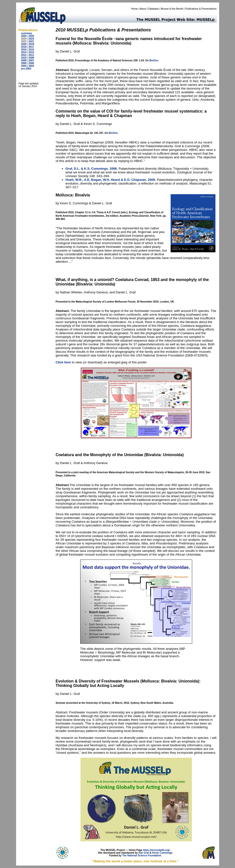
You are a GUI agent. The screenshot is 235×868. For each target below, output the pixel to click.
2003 (31, 66)
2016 (24, 50)
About (143, 9)
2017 (31, 47)
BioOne (154, 60)
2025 (31, 36)
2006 (24, 63)
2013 (31, 52)
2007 (31, 60)
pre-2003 (26, 69)
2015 (31, 50)
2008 (24, 60)
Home (134, 9)
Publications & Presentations (201, 9)
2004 (24, 66)
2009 (31, 58)
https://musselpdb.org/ (156, 850)
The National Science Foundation (142, 856)
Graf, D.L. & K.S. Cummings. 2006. (92, 169)
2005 (31, 63)
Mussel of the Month (172, 9)
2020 (24, 44)
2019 (31, 44)
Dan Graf (144, 853)
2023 (31, 39)
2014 (24, 52)
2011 (31, 55)
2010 (24, 58)
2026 (24, 36)
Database (153, 9)
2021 (31, 41)
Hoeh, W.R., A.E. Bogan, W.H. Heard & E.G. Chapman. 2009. (111, 180)
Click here (63, 362)
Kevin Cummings (162, 853)
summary (26, 33)
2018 (24, 47)
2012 (24, 55)
